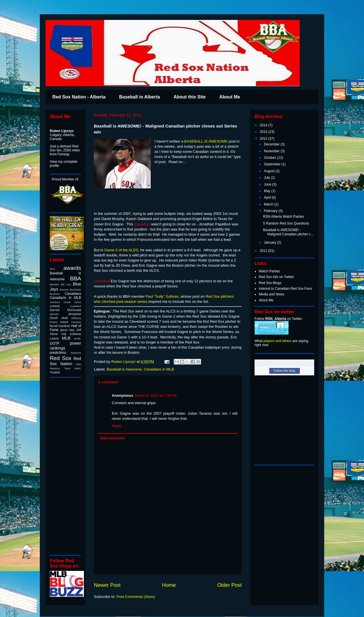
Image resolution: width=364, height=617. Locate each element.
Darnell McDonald (65, 310)
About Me (230, 97)
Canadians (73, 294)
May (268, 191)
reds (78, 364)
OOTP (55, 344)
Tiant (67, 368)
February (271, 211)
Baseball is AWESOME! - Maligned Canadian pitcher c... (288, 232)
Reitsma (55, 368)
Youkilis (55, 372)
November (272, 151)
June (268, 184)
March (269, 204)
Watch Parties (269, 271)
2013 (264, 132)
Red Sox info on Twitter (276, 277)
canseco (55, 302)
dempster (75, 314)
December (272, 144)
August (270, 171)
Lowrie (54, 338)
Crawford (76, 306)
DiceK (54, 318)
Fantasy (76, 322)
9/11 (52, 269)
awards (72, 268)
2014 (264, 125)
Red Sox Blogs (270, 283)
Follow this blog (284, 371)
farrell (54, 326)
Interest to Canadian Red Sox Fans (285, 289)
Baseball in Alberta (139, 97)
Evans (54, 322)
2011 (264, 251)
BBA (76, 278)
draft (65, 318)
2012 (264, 139)
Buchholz (76, 290)
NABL (77, 339)
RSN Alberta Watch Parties (284, 217)
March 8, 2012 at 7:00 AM (156, 395)
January (270, 242)
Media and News (271, 294)
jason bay (67, 330)
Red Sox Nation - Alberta (79, 97)
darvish (54, 314)
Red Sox (61, 358)
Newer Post (107, 585)
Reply (116, 426)
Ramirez (76, 353)
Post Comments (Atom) (136, 597)
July (267, 178)
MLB (66, 338)
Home (169, 585)
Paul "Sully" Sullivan (162, 296)
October (270, 158)
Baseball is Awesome (124, 369)
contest (55, 306)
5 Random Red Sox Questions (286, 223)
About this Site (190, 97)
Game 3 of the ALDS (121, 250)
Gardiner (64, 326)
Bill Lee (66, 284)
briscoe (64, 290)
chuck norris (72, 302)
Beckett (54, 284)
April (268, 198)
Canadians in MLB (159, 369)
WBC (78, 368)
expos (64, 322)
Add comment (112, 438)
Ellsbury (76, 318)
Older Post (229, 585)
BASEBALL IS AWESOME (206, 141)
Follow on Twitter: (279, 319)
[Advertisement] (67, 466)
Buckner (55, 294)
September (273, 164)
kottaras (76, 334)
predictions (58, 353)
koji (64, 334)
